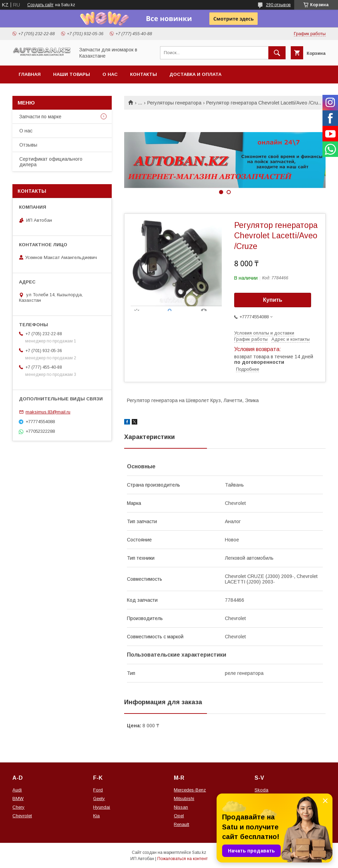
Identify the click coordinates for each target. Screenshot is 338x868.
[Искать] (277, 53)
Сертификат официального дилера (51, 162)
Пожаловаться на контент (182, 859)
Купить (273, 300)
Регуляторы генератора (174, 103)
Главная (30, 74)
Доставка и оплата (195, 74)
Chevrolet (22, 816)
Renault (181, 824)
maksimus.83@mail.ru (48, 412)
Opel (179, 816)
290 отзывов (278, 5)
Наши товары (72, 74)
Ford (98, 790)
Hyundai (102, 807)
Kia (96, 816)
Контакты (143, 74)
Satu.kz (199, 852)
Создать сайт (40, 5)
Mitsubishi (184, 799)
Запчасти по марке (40, 117)
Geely (99, 799)
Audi (17, 790)
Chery (18, 807)
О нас (110, 74)
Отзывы (28, 145)
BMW (18, 799)
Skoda (261, 790)
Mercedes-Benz (190, 790)
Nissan (181, 807)
